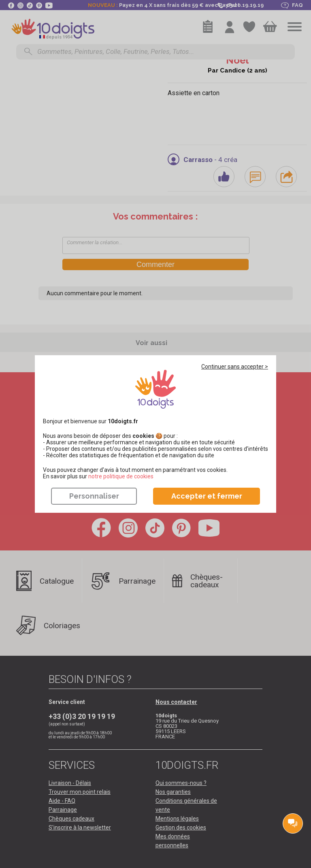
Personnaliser (94, 496)
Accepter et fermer (207, 496)
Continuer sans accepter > (235, 367)
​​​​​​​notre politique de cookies (121, 476)
